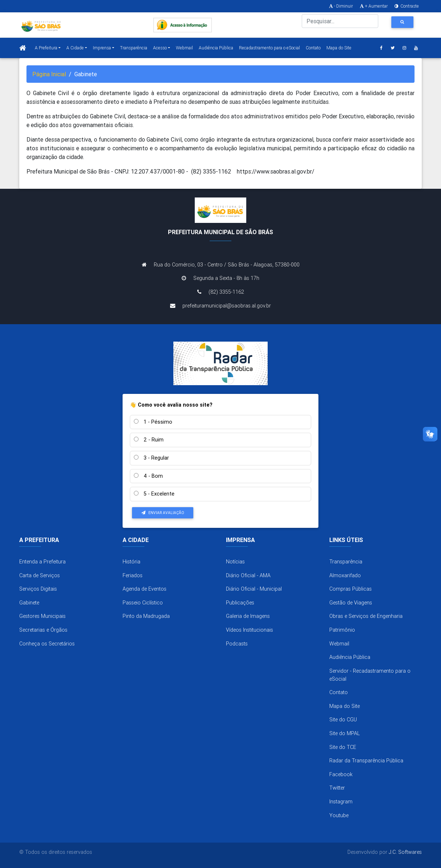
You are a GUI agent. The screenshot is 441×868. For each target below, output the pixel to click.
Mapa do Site (339, 48)
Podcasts (237, 644)
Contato (313, 48)
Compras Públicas (351, 589)
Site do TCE (343, 747)
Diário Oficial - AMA (248, 575)
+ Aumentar (373, 6)
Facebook (341, 774)
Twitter (337, 788)
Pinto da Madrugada (146, 616)
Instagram (341, 802)
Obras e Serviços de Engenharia (366, 616)
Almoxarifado (345, 575)
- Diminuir (340, 6)
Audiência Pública (216, 48)
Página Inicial (49, 74)
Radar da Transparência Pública (366, 761)
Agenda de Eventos (145, 589)
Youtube (339, 815)
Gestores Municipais (42, 616)
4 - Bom (148, 476)
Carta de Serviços (40, 575)
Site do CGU (343, 720)
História (131, 562)
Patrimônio (342, 630)
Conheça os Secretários (47, 644)
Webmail (184, 48)
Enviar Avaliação (163, 513)
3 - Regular (151, 458)
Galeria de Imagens (248, 616)
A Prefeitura (46, 48)
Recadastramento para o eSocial (269, 48)
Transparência (134, 48)
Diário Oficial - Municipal (254, 589)
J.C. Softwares (405, 852)
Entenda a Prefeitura (42, 562)
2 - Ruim (149, 440)
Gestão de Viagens (351, 603)
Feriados (133, 575)
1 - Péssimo (153, 422)
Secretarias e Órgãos (43, 630)
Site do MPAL (345, 733)
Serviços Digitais (38, 589)
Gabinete (29, 603)
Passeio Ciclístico (143, 603)
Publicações (240, 603)
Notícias (235, 562)
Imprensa (102, 48)
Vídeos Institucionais (250, 630)
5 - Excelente (154, 494)
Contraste (406, 6)
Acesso (160, 48)
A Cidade (75, 48)
